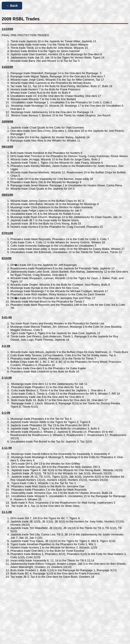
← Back (12, 6)
